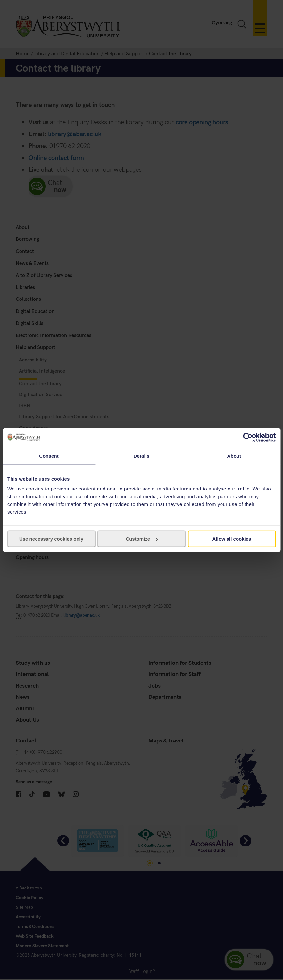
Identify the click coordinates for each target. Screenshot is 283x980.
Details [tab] (142, 456)
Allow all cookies (232, 539)
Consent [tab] (49, 456)
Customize (142, 539)
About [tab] (234, 456)
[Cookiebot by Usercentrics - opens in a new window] (248, 437)
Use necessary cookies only (51, 539)
